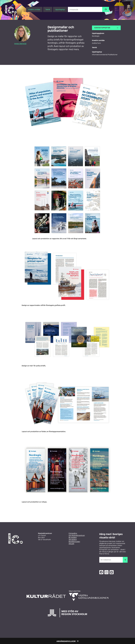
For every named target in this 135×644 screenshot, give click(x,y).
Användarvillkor (66, 641)
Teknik (48, 9)
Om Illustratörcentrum (77, 535)
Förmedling (73, 533)
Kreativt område (34, 9)
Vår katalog (73, 540)
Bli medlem (73, 538)
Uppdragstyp (60, 9)
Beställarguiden (74, 542)
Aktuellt (71, 544)
